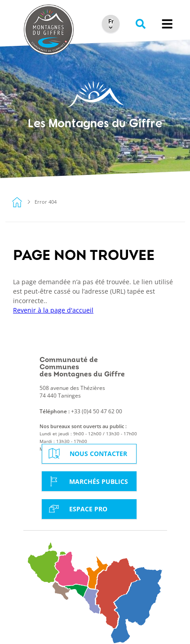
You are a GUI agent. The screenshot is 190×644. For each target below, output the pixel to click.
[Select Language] (111, 22)
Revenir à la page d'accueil (53, 310)
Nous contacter (87, 453)
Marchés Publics (87, 481)
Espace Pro (77, 509)
